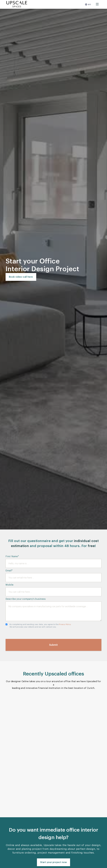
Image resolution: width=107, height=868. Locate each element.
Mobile (10, 585)
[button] (88, 4)
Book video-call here (21, 277)
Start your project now (54, 862)
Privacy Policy (65, 624)
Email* (9, 571)
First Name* (12, 556)
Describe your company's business (26, 599)
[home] (17, 4)
